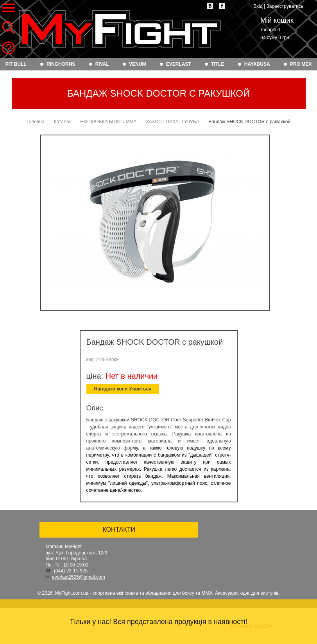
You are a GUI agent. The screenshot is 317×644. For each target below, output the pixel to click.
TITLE (218, 64)
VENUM (137, 64)
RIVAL (102, 64)
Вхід (258, 6)
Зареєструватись (285, 6)
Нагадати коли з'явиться (123, 389)
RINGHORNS (61, 64)
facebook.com (222, 6)
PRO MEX (301, 64)
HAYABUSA (257, 64)
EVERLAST (179, 64)
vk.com (210, 6)
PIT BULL (16, 64)
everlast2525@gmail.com (79, 577)
